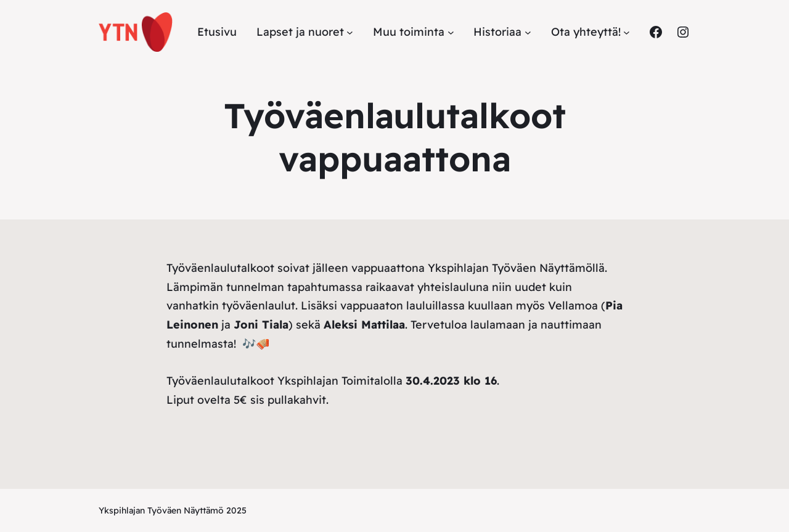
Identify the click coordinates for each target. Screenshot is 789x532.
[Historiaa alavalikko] (528, 32)
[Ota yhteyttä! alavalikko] (627, 32)
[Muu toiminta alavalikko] (451, 32)
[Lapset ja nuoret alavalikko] (350, 32)
